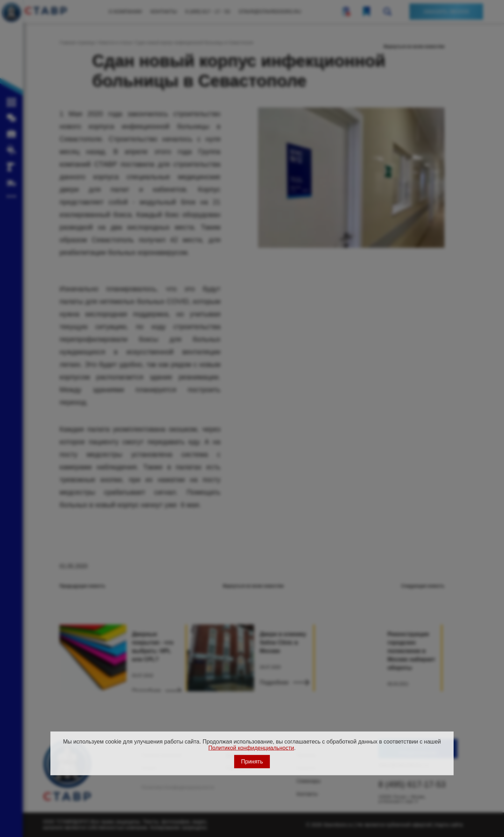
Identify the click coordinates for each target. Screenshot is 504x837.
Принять (252, 761)
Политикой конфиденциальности (251, 748)
